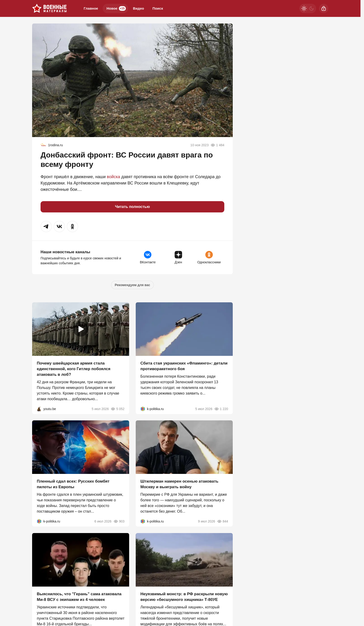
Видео (138, 8)
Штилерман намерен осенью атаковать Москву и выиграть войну (179, 484)
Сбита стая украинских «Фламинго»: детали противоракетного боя (184, 366)
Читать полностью (133, 207)
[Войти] (324, 8)
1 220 (221, 409)
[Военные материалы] (49, 8)
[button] (46, 227)
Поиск (158, 8)
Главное (91, 8)
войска (114, 177)
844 (223, 521)
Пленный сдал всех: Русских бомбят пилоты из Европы (73, 484)
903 (119, 521)
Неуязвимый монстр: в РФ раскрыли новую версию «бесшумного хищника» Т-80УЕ (184, 597)
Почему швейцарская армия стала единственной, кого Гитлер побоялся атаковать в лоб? (74, 369)
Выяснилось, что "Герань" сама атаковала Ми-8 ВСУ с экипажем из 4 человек (79, 597)
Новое (116, 8)
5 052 (118, 409)
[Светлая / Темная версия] (308, 8)
